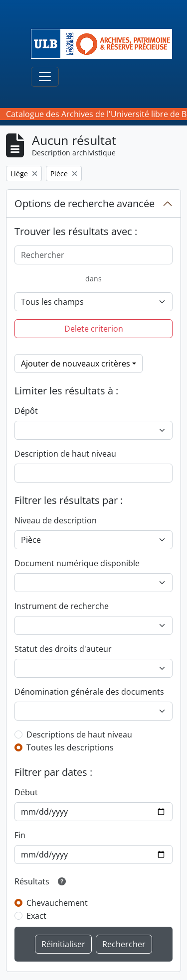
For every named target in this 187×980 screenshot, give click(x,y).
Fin (20, 835)
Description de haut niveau (65, 454)
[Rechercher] (93, 255)
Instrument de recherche (62, 606)
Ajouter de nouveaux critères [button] (76, 364)
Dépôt (26, 411)
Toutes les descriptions (70, 747)
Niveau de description (56, 520)
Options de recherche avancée (85, 203)
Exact (36, 916)
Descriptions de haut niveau (79, 735)
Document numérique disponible (77, 563)
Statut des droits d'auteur (63, 649)
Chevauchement (57, 903)
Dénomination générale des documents (89, 692)
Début (26, 792)
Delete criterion (94, 329)
